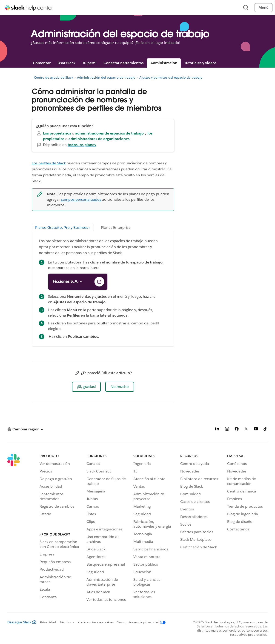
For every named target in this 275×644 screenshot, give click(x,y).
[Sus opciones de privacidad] (140, 622)
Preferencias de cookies (96, 622)
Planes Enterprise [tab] (116, 228)
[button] (86, 387)
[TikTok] (266, 430)
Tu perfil (89, 63)
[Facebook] (237, 430)
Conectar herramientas (123, 63)
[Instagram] (227, 430)
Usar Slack (66, 63)
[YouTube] (256, 430)
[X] (246, 430)
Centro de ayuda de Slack (54, 77)
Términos (67, 622)
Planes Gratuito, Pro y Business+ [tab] (63, 228)
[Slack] (14, 528)
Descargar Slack (22, 622)
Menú (264, 7)
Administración (164, 63)
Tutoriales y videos (200, 63)
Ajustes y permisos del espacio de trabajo (171, 77)
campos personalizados (81, 199)
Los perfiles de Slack (49, 163)
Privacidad (48, 622)
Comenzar (42, 63)
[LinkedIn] (217, 430)
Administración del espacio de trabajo (106, 77)
